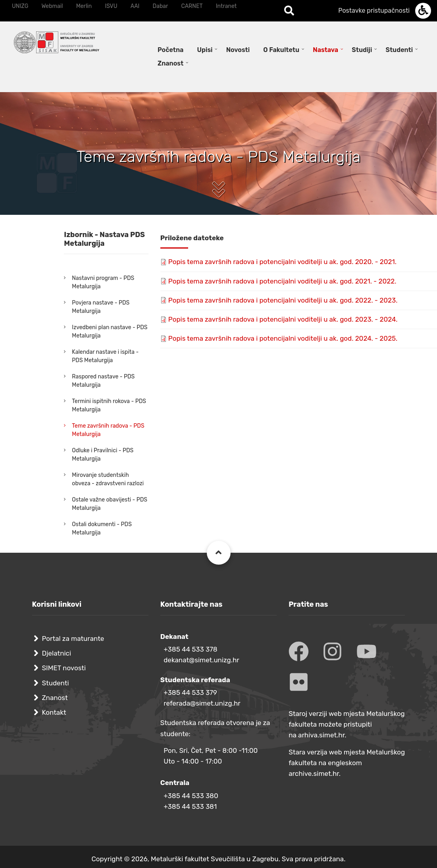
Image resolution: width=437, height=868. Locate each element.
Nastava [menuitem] (325, 50)
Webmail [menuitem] (52, 6)
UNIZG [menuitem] (20, 6)
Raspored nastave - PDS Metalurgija (103, 381)
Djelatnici (57, 653)
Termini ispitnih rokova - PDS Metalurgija (109, 405)
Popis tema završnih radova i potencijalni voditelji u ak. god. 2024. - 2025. (283, 338)
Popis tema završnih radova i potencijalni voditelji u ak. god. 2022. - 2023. (283, 300)
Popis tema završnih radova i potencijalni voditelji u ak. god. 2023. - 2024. (283, 319)
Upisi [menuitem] (205, 50)
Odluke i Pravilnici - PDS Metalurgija (103, 455)
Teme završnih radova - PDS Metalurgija (108, 430)
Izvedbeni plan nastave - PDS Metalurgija (110, 332)
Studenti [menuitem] (399, 50)
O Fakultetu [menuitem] (281, 50)
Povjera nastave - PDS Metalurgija (101, 307)
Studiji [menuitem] (362, 50)
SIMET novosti (64, 668)
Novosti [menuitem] (238, 50)
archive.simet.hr (314, 773)
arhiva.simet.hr (321, 735)
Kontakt (54, 712)
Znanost (55, 698)
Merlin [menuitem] (84, 6)
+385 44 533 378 (190, 649)
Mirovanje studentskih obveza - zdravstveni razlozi (108, 479)
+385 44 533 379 (190, 692)
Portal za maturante (73, 638)
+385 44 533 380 (191, 796)
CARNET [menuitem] (192, 6)
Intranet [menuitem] (226, 6)
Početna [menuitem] (170, 50)
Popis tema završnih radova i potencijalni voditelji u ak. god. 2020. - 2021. (282, 262)
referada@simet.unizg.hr (202, 703)
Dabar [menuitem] (161, 6)
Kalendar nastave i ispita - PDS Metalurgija (105, 356)
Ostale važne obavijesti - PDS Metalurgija (110, 504)
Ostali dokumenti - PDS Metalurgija (102, 529)
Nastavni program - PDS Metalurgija (103, 282)
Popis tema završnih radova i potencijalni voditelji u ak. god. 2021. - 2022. (282, 281)
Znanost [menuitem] (170, 63)
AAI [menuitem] (135, 6)
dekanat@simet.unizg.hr (201, 660)
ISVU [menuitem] (111, 6)
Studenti (56, 683)
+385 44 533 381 (190, 806)
